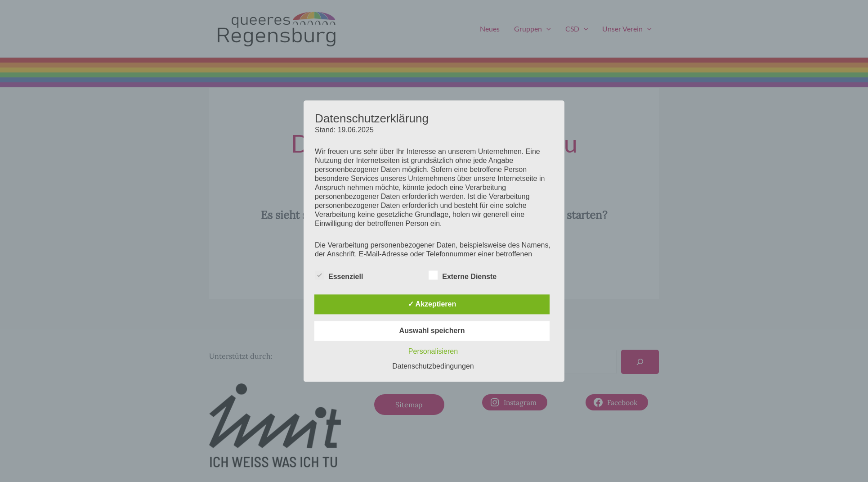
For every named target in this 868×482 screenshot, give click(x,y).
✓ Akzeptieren (432, 304)
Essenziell (339, 275)
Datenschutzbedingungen (433, 366)
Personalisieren (433, 351)
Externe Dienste (463, 275)
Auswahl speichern (432, 331)
